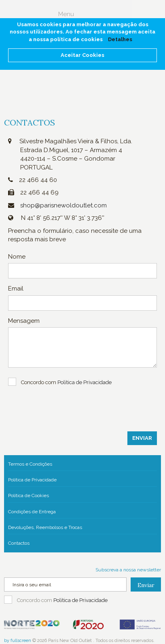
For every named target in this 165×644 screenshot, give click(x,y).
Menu (66, 14)
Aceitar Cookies (82, 55)
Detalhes (120, 39)
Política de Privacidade (32, 480)
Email (16, 289)
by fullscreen (18, 641)
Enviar (142, 438)
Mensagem (24, 321)
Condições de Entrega (32, 512)
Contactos (19, 543)
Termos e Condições (30, 464)
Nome (17, 257)
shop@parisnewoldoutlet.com (63, 205)
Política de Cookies (29, 496)
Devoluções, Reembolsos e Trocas (45, 527)
